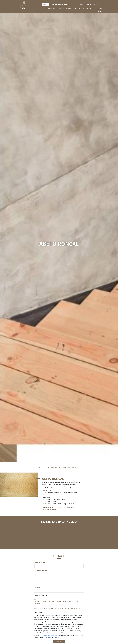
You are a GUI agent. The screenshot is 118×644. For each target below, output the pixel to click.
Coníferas (63, 467)
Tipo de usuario (40, 562)
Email (36, 579)
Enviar (59, 642)
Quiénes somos (51, 9)
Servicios (77, 9)
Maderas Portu (44, 467)
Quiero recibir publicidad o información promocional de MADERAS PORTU (58, 608)
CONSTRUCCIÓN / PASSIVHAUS (60, 4)
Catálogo (99, 9)
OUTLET (45, 5)
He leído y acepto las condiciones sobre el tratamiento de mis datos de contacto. (56, 603)
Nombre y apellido (41, 571)
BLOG (96, 4)
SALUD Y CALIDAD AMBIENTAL (82, 4)
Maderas (54, 467)
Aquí (59, 637)
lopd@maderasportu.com (51, 635)
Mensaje (37, 587)
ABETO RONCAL (73, 467)
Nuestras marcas (88, 9)
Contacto (99, 12)
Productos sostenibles (65, 9)
